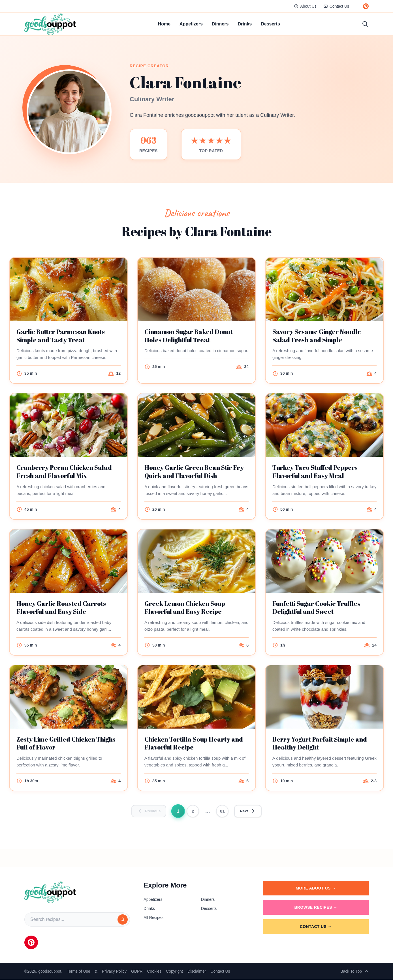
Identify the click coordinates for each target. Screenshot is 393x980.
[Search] (123, 920)
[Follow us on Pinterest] (366, 6)
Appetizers (191, 24)
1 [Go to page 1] (179, 811)
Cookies (154, 972)
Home (164, 24)
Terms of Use (78, 972)
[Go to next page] (249, 811)
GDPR (137, 972)
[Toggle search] (365, 24)
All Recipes (153, 918)
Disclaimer (197, 972)
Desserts (270, 24)
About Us (305, 6)
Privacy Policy (114, 972)
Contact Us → (316, 927)
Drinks (245, 24)
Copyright (174, 972)
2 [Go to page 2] (193, 811)
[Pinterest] (31, 943)
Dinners (220, 24)
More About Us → (316, 888)
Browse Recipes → (316, 908)
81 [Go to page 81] (223, 811)
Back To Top (354, 972)
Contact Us (336, 6)
